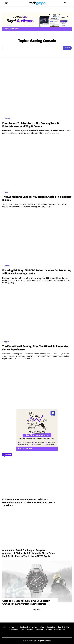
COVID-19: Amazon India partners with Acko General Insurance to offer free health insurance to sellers (29, 502)
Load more (37, 609)
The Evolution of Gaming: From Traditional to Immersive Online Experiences (35, 348)
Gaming (7, 118)
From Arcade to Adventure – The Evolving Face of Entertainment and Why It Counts (31, 125)
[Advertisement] (37, 383)
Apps (6, 192)
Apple (6, 342)
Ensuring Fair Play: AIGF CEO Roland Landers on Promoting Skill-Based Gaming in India (37, 272)
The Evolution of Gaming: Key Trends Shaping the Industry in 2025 (37, 198)
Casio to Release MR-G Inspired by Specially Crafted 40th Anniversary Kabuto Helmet (26, 602)
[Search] (67, 48)
